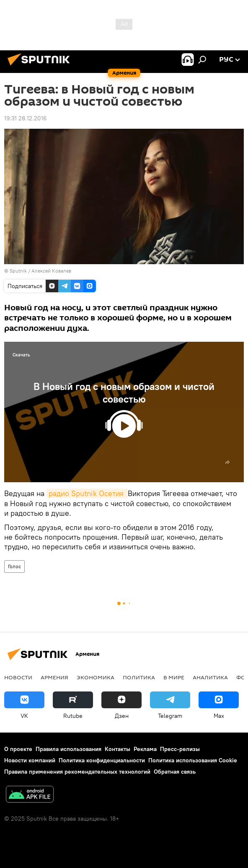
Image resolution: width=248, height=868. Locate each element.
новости (18, 677)
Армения (54, 677)
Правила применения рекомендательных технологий (77, 772)
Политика (139, 677)
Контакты (118, 749)
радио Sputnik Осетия (87, 493)
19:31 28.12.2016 (25, 118)
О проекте (18, 749)
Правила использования (68, 749)
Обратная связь (175, 772)
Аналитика (210, 677)
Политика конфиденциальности (102, 760)
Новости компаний (30, 760)
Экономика (96, 677)
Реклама (145, 749)
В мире (174, 677)
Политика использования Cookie (193, 760)
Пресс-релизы (180, 749)
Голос (14, 566)
